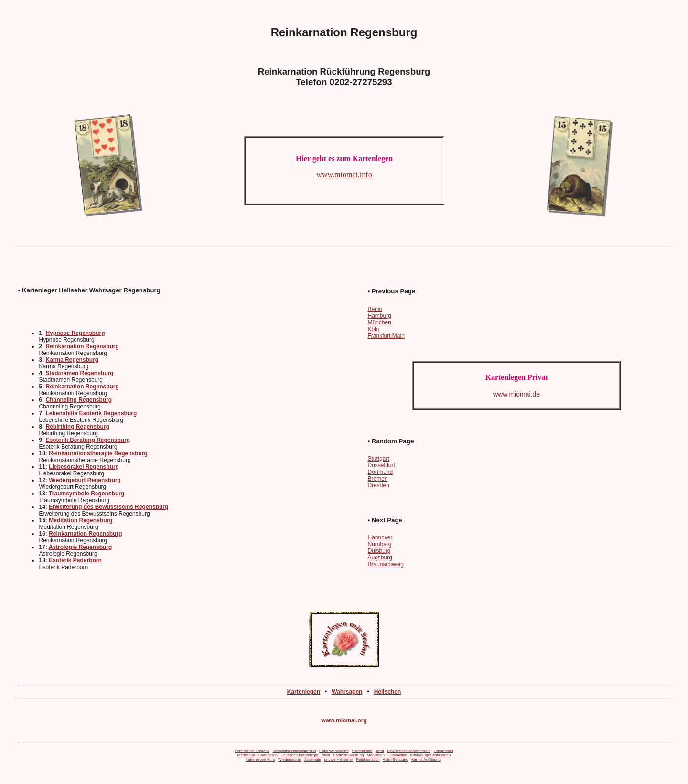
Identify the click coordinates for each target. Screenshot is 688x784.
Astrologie (312, 759)
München (379, 322)
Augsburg (380, 558)
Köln (373, 329)
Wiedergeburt (290, 759)
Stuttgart (378, 459)
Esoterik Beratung (349, 755)
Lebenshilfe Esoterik (252, 751)
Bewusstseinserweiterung (295, 751)
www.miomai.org (344, 720)
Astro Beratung (395, 759)
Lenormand (443, 751)
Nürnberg (379, 544)
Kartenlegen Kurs (260, 759)
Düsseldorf (381, 465)
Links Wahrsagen (334, 751)
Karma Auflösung (426, 759)
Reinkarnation (368, 759)
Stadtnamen (362, 751)
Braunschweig (385, 564)
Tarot (380, 751)
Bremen (377, 479)
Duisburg (379, 551)
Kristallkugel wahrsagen (431, 755)
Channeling (268, 755)
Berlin (375, 309)
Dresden (378, 485)
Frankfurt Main (386, 336)
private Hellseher (339, 759)
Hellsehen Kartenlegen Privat (305, 755)
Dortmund (380, 472)
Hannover (380, 537)
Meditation (246, 755)
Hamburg (379, 316)
